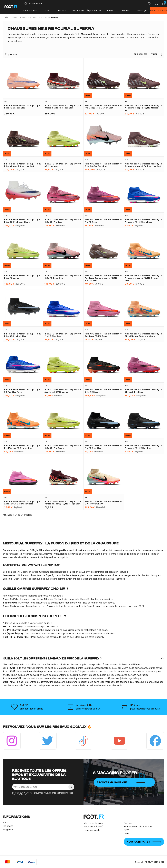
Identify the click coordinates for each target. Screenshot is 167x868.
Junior (110, 10)
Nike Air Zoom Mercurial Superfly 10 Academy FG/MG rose (103, 335)
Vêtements (78, 10)
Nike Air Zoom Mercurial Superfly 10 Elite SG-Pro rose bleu (103, 165)
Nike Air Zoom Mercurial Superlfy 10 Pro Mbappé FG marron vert (103, 107)
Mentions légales (93, 823)
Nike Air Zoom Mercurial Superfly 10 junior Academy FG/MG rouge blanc (63, 503)
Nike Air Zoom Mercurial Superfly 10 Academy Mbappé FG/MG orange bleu (143, 278)
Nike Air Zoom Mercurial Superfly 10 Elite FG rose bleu (63, 277)
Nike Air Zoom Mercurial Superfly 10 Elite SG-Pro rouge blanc (23, 221)
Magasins (8, 829)
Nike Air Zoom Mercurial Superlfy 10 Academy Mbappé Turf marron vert (143, 165)
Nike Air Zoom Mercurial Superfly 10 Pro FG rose (103, 221)
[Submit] (26, 3)
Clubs (46, 10)
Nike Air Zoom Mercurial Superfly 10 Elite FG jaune (23, 277)
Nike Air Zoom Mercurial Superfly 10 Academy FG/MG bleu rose (143, 221)
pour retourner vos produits (145, 709)
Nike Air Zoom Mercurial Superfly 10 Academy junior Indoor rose (23, 503)
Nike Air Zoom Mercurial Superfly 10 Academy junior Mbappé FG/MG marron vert (103, 278)
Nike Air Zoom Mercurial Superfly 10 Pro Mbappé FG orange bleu (23, 447)
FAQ (5, 822)
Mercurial (43, 18)
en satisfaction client (31, 709)
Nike (35, 18)
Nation (62, 10)
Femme (126, 10)
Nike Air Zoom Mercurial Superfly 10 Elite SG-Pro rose (63, 221)
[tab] (83, 38)
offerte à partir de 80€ (88, 709)
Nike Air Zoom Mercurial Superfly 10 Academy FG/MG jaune (63, 391)
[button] (83, 658)
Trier (157, 54)
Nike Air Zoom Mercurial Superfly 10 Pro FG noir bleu (103, 447)
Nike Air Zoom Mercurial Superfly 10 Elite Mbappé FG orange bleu (143, 335)
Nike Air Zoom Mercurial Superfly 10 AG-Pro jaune (63, 165)
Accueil (15, 18)
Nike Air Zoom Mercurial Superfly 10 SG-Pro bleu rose (23, 391)
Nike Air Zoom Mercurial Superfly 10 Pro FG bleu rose (63, 335)
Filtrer (141, 54)
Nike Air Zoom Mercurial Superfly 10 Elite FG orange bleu (23, 107)
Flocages (8, 826)
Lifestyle (142, 10)
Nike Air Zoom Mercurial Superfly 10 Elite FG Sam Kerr (103, 503)
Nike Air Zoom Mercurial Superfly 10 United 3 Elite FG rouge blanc (63, 107)
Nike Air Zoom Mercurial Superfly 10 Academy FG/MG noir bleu (143, 447)
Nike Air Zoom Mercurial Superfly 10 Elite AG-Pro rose (143, 391)
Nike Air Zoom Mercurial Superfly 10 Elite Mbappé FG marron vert (23, 165)
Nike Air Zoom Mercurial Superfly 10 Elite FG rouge (103, 391)
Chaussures (30, 10)
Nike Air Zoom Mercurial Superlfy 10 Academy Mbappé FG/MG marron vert (143, 108)
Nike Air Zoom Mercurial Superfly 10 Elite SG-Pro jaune (63, 447)
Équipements (94, 10)
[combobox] (84, 3)
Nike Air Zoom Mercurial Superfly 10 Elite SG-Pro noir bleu (23, 335)
